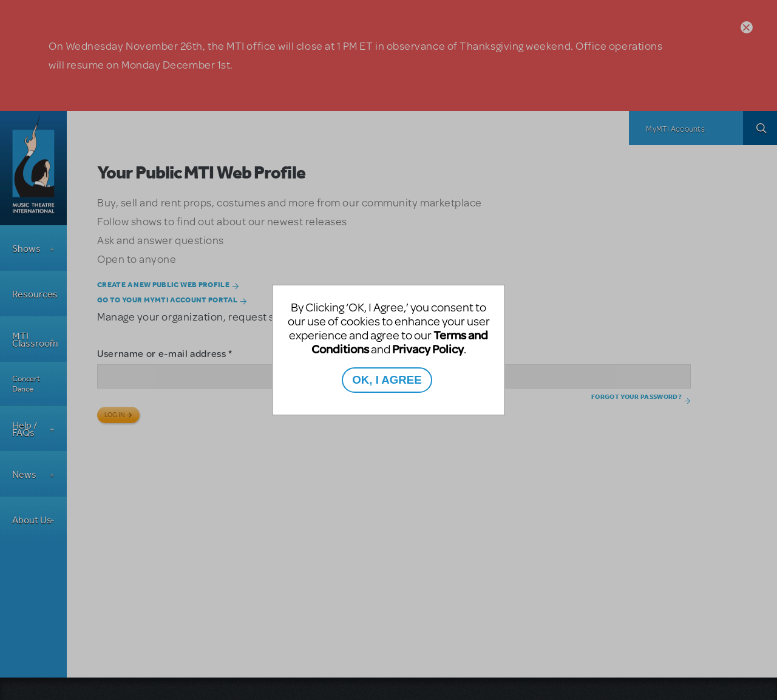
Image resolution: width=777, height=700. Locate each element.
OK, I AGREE (387, 380)
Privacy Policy (428, 349)
